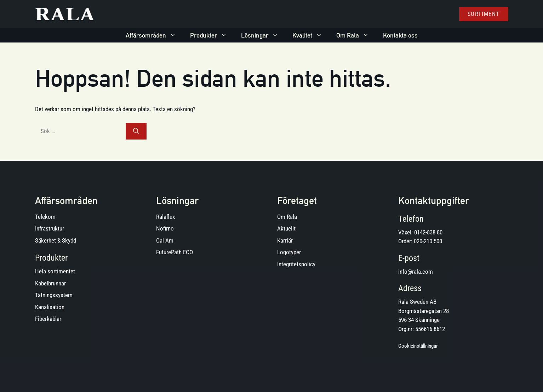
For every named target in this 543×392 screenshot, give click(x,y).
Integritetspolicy (296, 264)
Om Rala (356, 35)
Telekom (45, 217)
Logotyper (289, 252)
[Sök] (136, 131)
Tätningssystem (54, 295)
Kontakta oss (400, 35)
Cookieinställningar (418, 346)
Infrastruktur (50, 228)
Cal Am (165, 240)
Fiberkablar (48, 319)
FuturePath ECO (175, 252)
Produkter (212, 35)
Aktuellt (286, 228)
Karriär (285, 240)
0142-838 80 (428, 232)
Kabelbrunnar (50, 283)
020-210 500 (428, 241)
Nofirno (165, 228)
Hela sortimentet (55, 271)
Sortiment (484, 14)
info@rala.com (416, 272)
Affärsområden (154, 35)
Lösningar (263, 35)
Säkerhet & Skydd (56, 240)
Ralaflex (165, 217)
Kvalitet (311, 35)
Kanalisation (50, 307)
